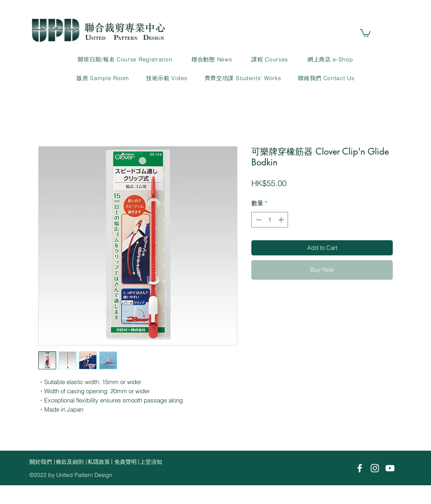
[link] (365, 33)
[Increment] (282, 220)
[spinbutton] (270, 220)
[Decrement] (258, 220)
